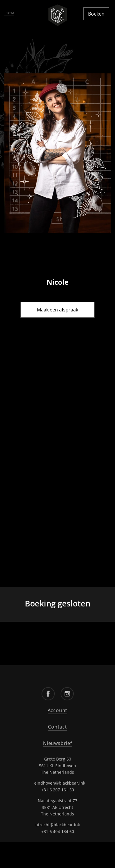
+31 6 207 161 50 (58, 789)
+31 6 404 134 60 (58, 831)
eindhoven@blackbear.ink (60, 782)
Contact (57, 726)
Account (58, 710)
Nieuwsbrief (57, 742)
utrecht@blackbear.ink (58, 824)
